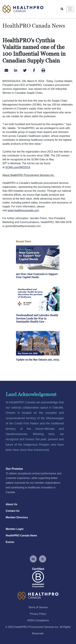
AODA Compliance (38, 620)
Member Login (15, 529)
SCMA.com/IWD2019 (18, 167)
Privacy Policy (38, 614)
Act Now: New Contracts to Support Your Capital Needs (37, 276)
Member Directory (17, 517)
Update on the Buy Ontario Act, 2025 (38, 360)
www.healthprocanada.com (23, 210)
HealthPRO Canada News (21, 535)
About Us (11, 504)
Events (10, 542)
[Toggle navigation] (70, 9)
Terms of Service (38, 607)
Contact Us (13, 511)
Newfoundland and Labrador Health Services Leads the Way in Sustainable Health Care (37, 318)
